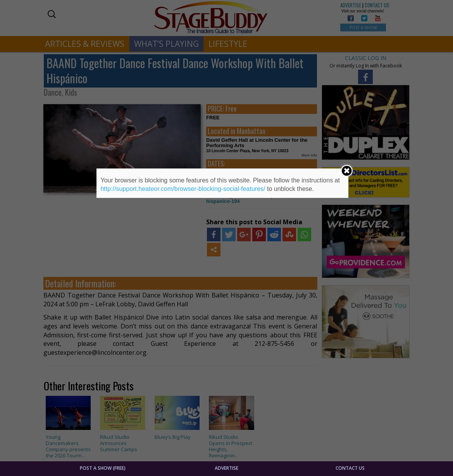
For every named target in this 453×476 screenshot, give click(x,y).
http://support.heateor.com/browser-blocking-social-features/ (183, 189)
